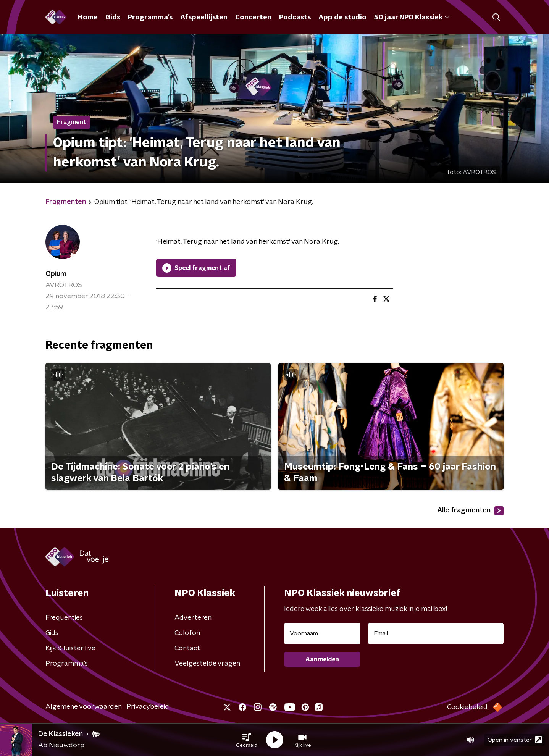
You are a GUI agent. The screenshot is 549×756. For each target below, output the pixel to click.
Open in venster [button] (515, 740)
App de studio (342, 18)
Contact (187, 648)
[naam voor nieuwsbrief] (322, 633)
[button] (247, 740)
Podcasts (295, 18)
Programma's (150, 18)
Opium (56, 274)
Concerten (253, 18)
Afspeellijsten (204, 18)
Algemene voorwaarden (84, 707)
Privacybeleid (148, 707)
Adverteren (193, 618)
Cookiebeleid (467, 707)
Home (88, 18)
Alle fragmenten (470, 511)
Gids (113, 18)
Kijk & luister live (70, 648)
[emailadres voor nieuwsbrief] (436, 633)
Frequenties (64, 618)
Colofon (187, 633)
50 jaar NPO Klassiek (412, 18)
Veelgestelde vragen (207, 664)
